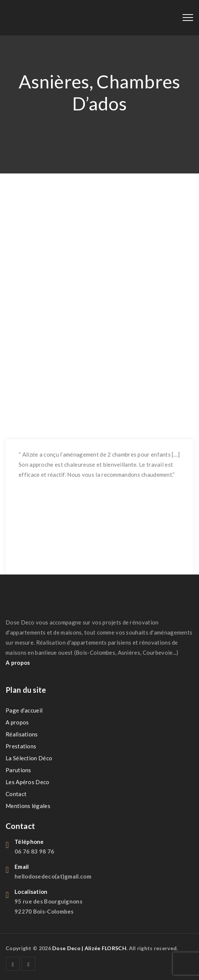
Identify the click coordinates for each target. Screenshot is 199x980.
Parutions (18, 770)
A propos (17, 722)
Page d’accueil (24, 710)
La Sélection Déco (29, 758)
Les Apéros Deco (28, 782)
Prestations (21, 746)
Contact (16, 794)
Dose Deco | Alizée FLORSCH (89, 948)
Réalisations (22, 734)
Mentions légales (28, 806)
